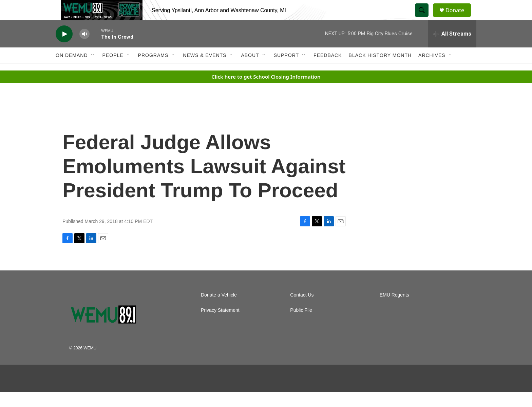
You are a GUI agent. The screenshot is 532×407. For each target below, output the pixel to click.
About (250, 70)
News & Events (205, 70)
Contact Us (302, 310)
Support (286, 70)
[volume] (84, 49)
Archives (432, 70)
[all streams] (452, 49)
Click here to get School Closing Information (266, 92)
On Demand (72, 70)
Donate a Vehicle (219, 310)
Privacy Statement (220, 325)
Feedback (328, 70)
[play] (64, 49)
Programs (153, 70)
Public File (301, 325)
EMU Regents (394, 310)
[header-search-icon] (425, 18)
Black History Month (380, 70)
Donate (459, 18)
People (113, 70)
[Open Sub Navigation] (93, 70)
